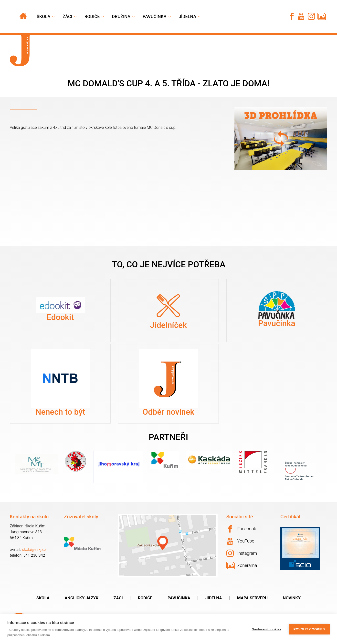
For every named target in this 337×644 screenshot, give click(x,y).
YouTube (241, 541)
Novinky (292, 598)
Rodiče (92, 16)
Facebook (241, 529)
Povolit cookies (309, 629)
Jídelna (188, 16)
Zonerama (242, 565)
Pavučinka (155, 16)
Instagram (242, 553)
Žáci (118, 598)
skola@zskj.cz (34, 549)
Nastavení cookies (267, 629)
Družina (121, 16)
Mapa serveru (252, 598)
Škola (43, 16)
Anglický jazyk (82, 598)
